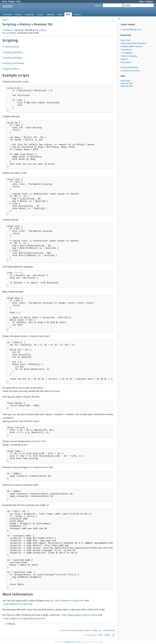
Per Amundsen (9, 33)
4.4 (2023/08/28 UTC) (132, 29)
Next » (44, 30)
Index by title (126, 83)
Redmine (69, 642)
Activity (18, 14)
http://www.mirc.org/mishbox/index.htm (25, 618)
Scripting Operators (13, 52)
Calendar (50, 14)
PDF (101, 635)
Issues (40, 14)
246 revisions (109, 630)
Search (98, 5)
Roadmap (29, 14)
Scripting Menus (11, 69)
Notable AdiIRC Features (132, 46)
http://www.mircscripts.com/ (70, 600)
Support (124, 59)
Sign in (142, 1)
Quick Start (126, 40)
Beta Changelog (130, 56)
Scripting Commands (130, 71)
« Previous (8, 30)
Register (150, 1)
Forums (77, 14)
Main (5, 20)
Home (4, 1)
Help (18, 1)
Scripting (9, 24)
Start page (125, 81)
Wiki (68, 14)
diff (35, 30)
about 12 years (91, 630)
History (25, 24)
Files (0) (10, 624)
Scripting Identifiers (129, 67)
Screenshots (126, 50)
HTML (107, 635)
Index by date (127, 86)
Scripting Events (11, 47)
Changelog (127, 53)
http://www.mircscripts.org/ (18, 604)
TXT (113, 635)
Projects (12, 1)
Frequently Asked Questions (133, 43)
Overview (7, 14)
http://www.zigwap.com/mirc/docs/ (80, 615)
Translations (126, 62)
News (60, 14)
